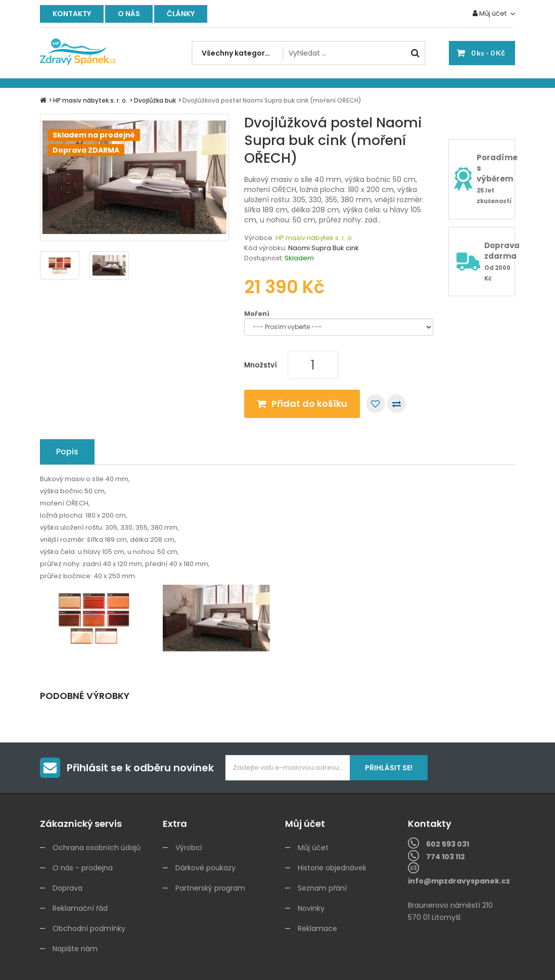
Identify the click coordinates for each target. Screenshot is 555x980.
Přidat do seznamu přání (375, 404)
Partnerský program (210, 888)
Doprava (67, 888)
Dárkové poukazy (205, 868)
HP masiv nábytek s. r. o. (90, 100)
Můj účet (313, 848)
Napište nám (75, 949)
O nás (129, 14)
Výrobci (189, 848)
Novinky (311, 908)
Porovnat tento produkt (397, 404)
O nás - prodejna (83, 868)
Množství (261, 365)
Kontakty (72, 14)
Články (181, 14)
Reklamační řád (80, 908)
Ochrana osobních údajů (97, 848)
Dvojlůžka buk (155, 100)
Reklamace (317, 928)
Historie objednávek (332, 868)
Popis (67, 452)
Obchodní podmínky (89, 928)
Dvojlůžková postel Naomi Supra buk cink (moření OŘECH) (272, 100)
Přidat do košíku (309, 404)
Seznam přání (322, 888)
